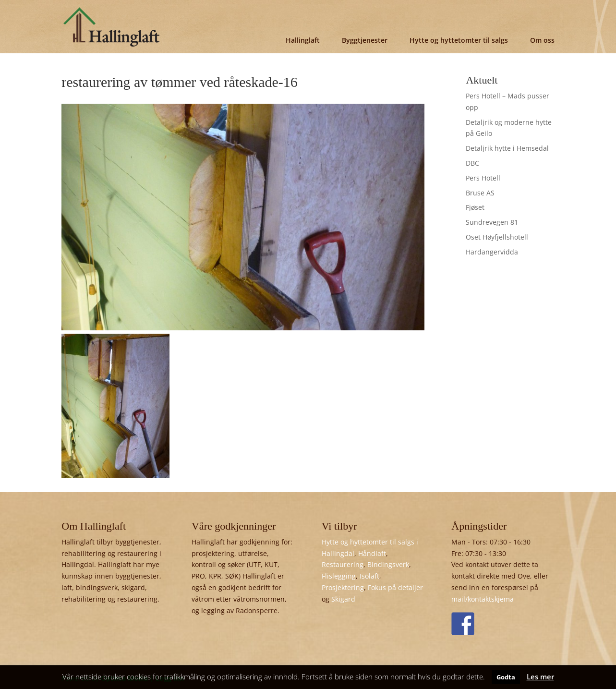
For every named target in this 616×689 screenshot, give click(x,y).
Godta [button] (506, 677)
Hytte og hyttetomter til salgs (459, 40)
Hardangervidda (492, 252)
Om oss (542, 40)
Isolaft (369, 576)
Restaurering (343, 564)
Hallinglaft (303, 40)
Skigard (343, 599)
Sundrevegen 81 (492, 222)
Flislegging (339, 576)
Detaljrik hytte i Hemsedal (507, 148)
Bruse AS (480, 193)
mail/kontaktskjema (483, 599)
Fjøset (475, 207)
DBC (472, 163)
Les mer (540, 677)
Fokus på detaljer (395, 587)
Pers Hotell (483, 178)
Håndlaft (372, 553)
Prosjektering (343, 587)
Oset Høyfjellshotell (497, 237)
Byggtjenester (365, 40)
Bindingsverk (388, 564)
